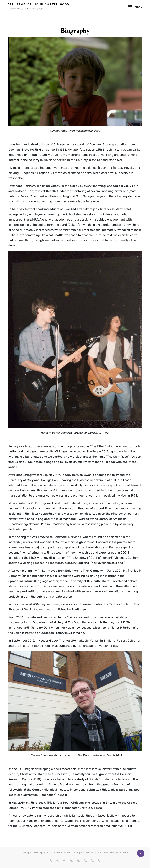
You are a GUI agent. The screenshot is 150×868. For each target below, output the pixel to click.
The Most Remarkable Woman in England (87, 641)
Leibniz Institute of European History (39, 633)
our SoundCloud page (38, 462)
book (121, 563)
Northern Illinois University (42, 186)
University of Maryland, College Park (33, 480)
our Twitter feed (89, 462)
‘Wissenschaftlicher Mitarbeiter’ (114, 628)
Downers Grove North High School (32, 150)
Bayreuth (93, 581)
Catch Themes (122, 852)
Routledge (79, 609)
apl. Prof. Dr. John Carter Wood (38, 4)
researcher (16, 622)
